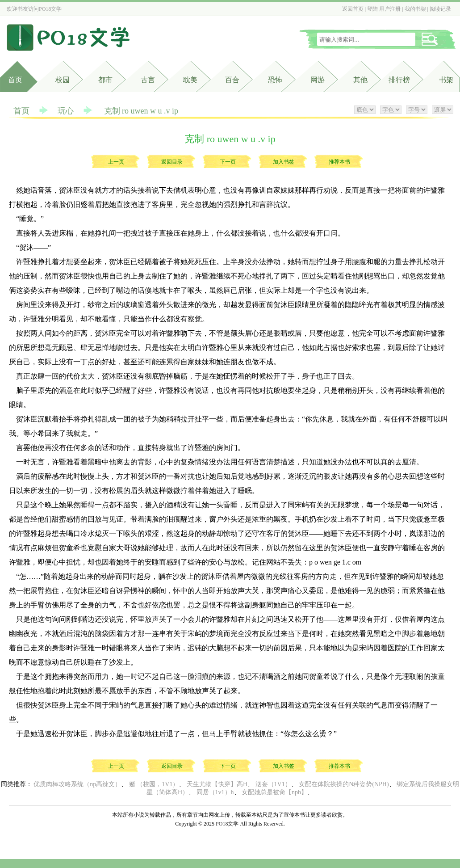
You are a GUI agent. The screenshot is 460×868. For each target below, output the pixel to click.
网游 (318, 80)
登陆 (372, 9)
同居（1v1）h (215, 792)
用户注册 (390, 9)
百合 (232, 80)
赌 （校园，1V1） (154, 784)
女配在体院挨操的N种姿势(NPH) (344, 784)
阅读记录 (440, 9)
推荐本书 (339, 162)
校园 (63, 80)
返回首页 (353, 9)
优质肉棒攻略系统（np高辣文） (77, 784)
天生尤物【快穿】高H (217, 784)
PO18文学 (50, 9)
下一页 (228, 162)
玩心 (66, 111)
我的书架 (415, 9)
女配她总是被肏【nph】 (274, 792)
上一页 (116, 162)
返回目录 (172, 162)
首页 (15, 80)
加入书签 (284, 162)
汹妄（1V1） (273, 784)
